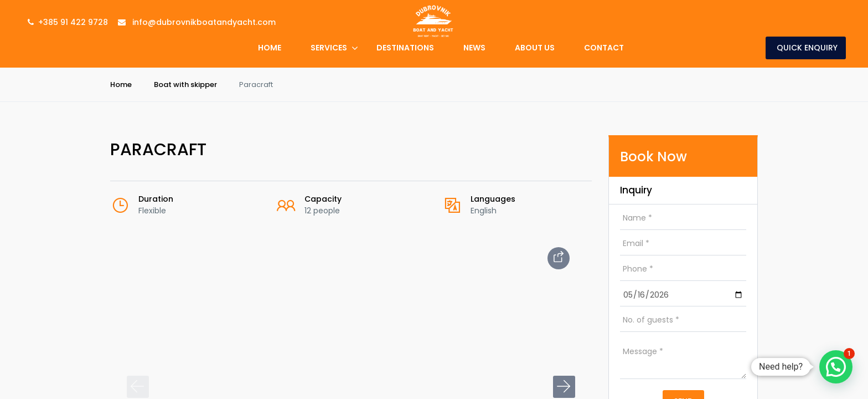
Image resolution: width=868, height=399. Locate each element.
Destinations (405, 48)
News (474, 48)
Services (329, 48)
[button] (564, 387)
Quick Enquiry (807, 48)
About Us (535, 48)
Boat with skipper (185, 85)
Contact (604, 48)
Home (270, 48)
